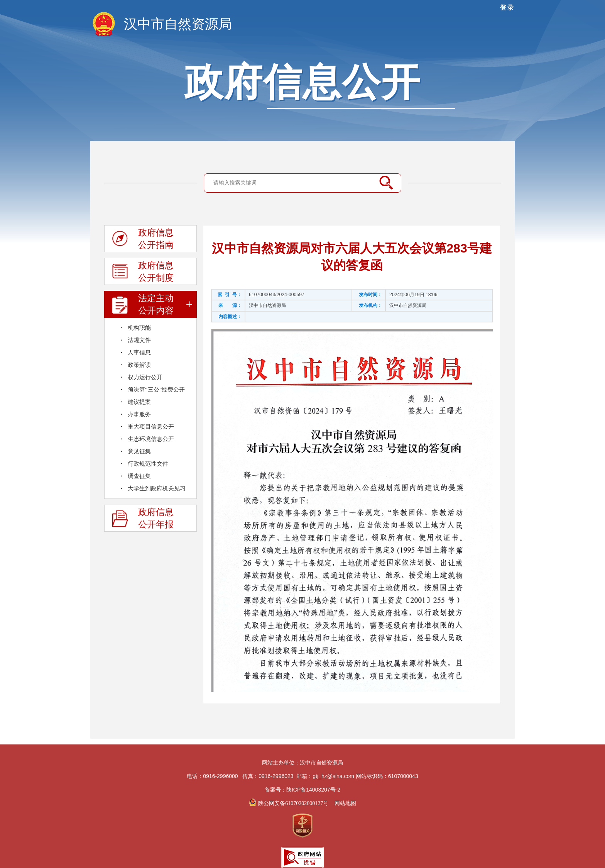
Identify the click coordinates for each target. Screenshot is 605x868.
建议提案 (139, 402)
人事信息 (139, 353)
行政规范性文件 (148, 464)
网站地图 (345, 803)
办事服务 (139, 414)
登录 (507, 8)
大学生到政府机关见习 (157, 488)
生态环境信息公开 (151, 439)
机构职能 (139, 328)
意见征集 (139, 451)
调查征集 (139, 476)
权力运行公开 (145, 377)
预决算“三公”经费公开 (156, 390)
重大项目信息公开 (151, 427)
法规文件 (139, 340)
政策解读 (139, 365)
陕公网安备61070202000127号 (289, 803)
